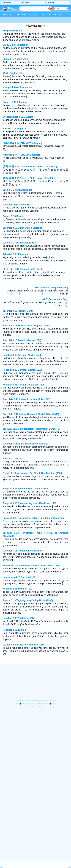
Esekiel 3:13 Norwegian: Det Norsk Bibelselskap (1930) (33, 473)
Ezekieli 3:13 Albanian (15, 102)
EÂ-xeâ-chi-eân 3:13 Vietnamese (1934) (24, 645)
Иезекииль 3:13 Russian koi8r (19, 577)
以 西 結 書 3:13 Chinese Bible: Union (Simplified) (29, 178)
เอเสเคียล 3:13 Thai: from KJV (19, 618)
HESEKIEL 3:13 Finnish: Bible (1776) (23, 269)
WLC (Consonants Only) (55, 299)
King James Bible (12, 31)
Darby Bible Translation (16, 45)
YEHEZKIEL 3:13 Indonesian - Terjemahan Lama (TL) (31, 429)
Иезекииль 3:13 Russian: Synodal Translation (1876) (31, 566)
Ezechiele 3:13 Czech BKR (17, 205)
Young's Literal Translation (17, 87)
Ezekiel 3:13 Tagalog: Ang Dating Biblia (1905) (28, 600)
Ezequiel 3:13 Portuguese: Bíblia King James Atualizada (33, 518)
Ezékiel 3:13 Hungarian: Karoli (19, 243)
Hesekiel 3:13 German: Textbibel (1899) (24, 385)
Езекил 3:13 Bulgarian (15, 128)
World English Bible (13, 73)
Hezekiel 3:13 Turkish (14, 630)
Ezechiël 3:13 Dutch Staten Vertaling (22, 228)
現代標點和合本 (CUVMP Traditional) (22, 143)
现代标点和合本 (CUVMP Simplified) (22, 155)
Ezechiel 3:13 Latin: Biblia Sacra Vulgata (25, 444)
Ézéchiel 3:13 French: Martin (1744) (22, 340)
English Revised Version (16, 59)
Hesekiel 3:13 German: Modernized (22, 355)
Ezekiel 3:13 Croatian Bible (17, 190)
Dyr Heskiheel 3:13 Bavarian (18, 117)
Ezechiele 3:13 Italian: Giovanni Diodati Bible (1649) (31, 414)
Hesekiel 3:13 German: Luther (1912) (23, 370)
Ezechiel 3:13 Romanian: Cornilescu (22, 551)
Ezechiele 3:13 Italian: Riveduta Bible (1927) (27, 399)
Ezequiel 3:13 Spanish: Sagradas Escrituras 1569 (29, 503)
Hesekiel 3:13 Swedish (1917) (19, 589)
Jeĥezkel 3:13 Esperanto (16, 254)
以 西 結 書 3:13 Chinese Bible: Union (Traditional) (30, 167)
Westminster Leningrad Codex (52, 288)
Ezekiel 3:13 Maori (13, 459)
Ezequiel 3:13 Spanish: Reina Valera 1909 (25, 489)
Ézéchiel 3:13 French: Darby (18, 311)
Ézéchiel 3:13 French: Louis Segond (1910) (26, 326)
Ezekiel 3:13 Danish (13, 216)
